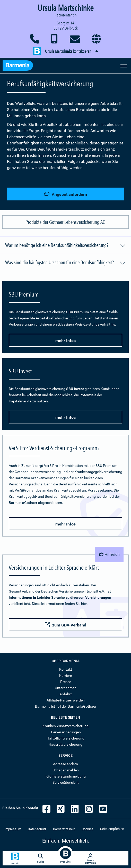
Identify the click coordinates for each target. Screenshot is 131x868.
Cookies (88, 829)
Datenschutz (37, 829)
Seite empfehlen (112, 829)
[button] (65, 51)
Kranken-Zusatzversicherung (65, 726)
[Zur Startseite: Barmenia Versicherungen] (18, 66)
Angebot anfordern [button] (66, 194)
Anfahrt (66, 694)
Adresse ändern (65, 764)
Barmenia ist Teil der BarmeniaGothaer (66, 706)
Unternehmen (66, 688)
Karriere (65, 676)
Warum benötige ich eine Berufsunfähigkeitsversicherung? (65, 246)
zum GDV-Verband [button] (65, 625)
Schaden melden (66, 770)
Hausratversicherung (65, 744)
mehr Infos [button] (65, 341)
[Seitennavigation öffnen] (124, 66)
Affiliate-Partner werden (66, 700)
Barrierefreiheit (64, 829)
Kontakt (66, 669)
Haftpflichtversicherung (65, 738)
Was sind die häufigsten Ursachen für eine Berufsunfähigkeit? (65, 263)
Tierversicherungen (66, 732)
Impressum (13, 829)
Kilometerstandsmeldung (66, 776)
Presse (66, 682)
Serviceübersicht (66, 782)
